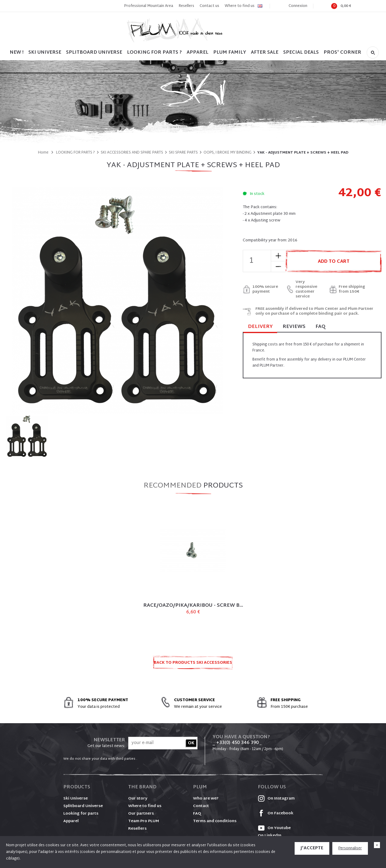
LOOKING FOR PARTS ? (154, 53)
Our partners (141, 814)
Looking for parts (81, 814)
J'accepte (312, 848)
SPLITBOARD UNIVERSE (94, 53)
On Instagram (276, 799)
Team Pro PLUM (144, 821)
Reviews (294, 327)
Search (373, 52)
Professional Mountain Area (149, 6)
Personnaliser (350, 848)
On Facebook (276, 813)
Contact (201, 806)
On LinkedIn (270, 836)
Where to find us (240, 6)
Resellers (186, 6)
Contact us (209, 6)
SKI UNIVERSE (45, 53)
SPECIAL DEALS (301, 53)
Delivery (260, 327)
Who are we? (206, 799)
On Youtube (274, 828)
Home (43, 153)
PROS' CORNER (342, 53)
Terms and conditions (215, 821)
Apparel (198, 53)
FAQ (320, 327)
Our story (138, 799)
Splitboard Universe (83, 806)
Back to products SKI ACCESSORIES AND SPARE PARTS (193, 665)
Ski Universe (76, 799)
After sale (265, 53)
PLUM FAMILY (230, 53)
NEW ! (17, 53)
